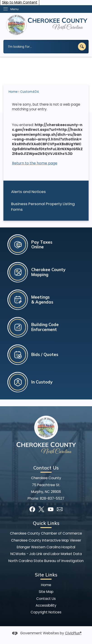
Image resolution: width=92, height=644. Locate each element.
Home (13, 92)
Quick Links (46, 523)
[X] (41, 509)
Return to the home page (35, 163)
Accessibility (46, 605)
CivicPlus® (73, 633)
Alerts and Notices (28, 192)
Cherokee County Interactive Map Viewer (46, 540)
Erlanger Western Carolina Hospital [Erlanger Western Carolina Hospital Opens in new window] (46, 547)
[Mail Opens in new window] (60, 509)
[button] (82, 46)
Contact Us (46, 599)
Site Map (46, 592)
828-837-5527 (52, 498)
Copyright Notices (46, 612)
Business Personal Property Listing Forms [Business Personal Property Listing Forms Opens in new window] (43, 207)
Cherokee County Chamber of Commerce (46, 533)
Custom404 (30, 92)
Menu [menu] (15, 9)
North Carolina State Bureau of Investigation (46, 561)
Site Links (46, 575)
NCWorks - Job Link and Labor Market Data (46, 554)
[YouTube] (51, 509)
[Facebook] (32, 509)
